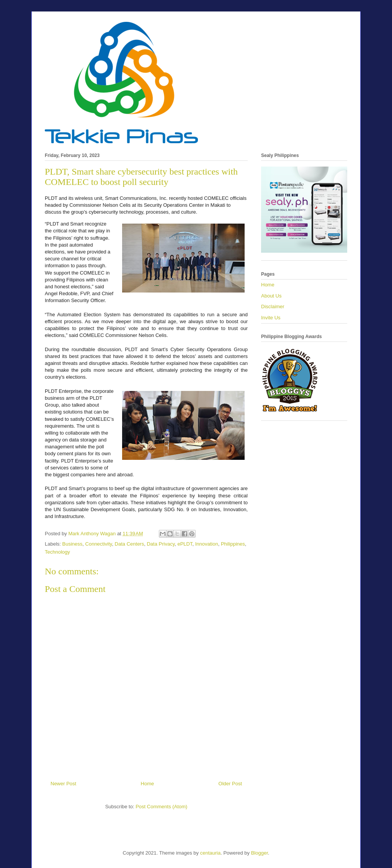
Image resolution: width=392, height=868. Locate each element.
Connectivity (99, 544)
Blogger (260, 853)
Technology (57, 552)
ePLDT (185, 544)
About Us (271, 296)
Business (73, 544)
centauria (210, 853)
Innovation (207, 544)
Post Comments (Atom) (161, 807)
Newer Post (63, 784)
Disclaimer (273, 306)
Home (148, 784)
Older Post (230, 784)
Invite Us (271, 318)
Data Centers (130, 544)
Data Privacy (161, 544)
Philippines (233, 544)
